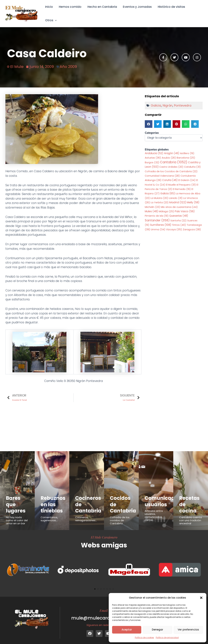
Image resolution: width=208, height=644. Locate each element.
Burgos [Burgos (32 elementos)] (152, 158)
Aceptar (127, 630)
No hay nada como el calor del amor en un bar (17, 516)
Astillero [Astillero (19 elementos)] (187, 149)
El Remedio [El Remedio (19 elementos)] (182, 184)
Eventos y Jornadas (137, 11)
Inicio (50, 11)
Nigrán (168, 101)
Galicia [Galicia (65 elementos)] (168, 189)
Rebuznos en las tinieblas (53, 500)
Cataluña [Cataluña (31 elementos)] (192, 162)
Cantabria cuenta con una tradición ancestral (190, 516)
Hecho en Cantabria (102, 11)
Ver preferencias (188, 630)
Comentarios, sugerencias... (49, 514)
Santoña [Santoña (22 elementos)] (179, 216)
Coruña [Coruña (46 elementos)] (170, 176)
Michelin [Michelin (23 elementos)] (152, 202)
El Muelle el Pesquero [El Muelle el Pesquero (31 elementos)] (181, 180)
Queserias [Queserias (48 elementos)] (179, 211)
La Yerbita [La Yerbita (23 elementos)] (160, 198)
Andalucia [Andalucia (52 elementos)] (154, 149)
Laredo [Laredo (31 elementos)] (176, 193)
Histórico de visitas (171, 11)
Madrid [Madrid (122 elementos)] (178, 198)
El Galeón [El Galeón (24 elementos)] (187, 176)
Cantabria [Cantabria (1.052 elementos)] (174, 157)
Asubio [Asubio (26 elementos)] (169, 153)
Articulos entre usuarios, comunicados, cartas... (154, 511)
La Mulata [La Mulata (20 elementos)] (159, 193)
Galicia (156, 101)
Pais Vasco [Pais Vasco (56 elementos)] (185, 207)
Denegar (158, 630)
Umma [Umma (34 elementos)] (158, 225)
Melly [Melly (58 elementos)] (193, 198)
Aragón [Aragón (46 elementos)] (172, 149)
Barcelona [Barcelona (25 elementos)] (186, 153)
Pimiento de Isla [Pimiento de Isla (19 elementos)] (157, 211)
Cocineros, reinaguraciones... (86, 514)
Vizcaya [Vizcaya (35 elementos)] (174, 225)
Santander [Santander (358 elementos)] (157, 216)
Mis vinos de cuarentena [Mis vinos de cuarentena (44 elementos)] (179, 202)
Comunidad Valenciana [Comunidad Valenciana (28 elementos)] (162, 171)
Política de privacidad (167, 637)
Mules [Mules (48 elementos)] (151, 207)
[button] (201, 598)
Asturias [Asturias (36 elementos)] (153, 153)
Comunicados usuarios (163, 497)
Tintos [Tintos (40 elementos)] (179, 220)
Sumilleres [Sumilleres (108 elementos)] (161, 220)
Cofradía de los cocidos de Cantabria (120, 516)
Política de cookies (144, 637)
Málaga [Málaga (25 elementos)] (166, 207)
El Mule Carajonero (104, 532)
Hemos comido (70, 11)
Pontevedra (183, 101)
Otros (196, 11)
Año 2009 (68, 62)
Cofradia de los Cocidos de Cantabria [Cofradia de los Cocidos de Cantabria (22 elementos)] (171, 167)
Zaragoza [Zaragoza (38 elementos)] (192, 225)
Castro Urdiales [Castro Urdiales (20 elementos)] (171, 162)
